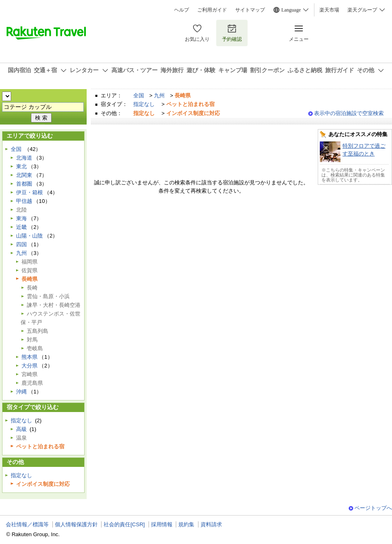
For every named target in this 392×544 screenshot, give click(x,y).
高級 (21, 429)
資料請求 (211, 524)
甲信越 (24, 201)
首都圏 (24, 184)
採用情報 (162, 524)
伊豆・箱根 (30, 192)
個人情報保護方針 (76, 524)
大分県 (30, 366)
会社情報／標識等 (27, 524)
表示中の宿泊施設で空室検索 (349, 113)
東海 (21, 218)
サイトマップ (250, 10)
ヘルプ (182, 10)
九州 (159, 95)
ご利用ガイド (212, 10)
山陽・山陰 (30, 236)
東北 (21, 166)
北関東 (24, 175)
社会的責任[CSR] (124, 524)
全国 (139, 95)
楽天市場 (329, 10)
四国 (21, 244)
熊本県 (30, 357)
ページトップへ (373, 508)
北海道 (24, 158)
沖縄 (21, 392)
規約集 (186, 524)
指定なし (144, 104)
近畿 (21, 227)
